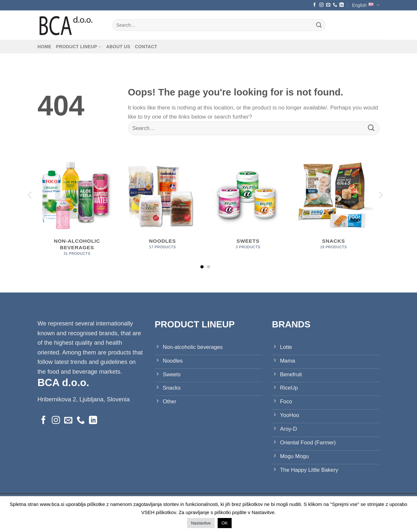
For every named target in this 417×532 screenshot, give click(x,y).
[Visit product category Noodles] (162, 206)
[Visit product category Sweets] (248, 206)
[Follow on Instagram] (321, 5)
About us (118, 47)
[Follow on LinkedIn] (342, 5)
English (366, 5)
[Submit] (319, 25)
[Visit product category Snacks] (333, 206)
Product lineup (79, 47)
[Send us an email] (328, 5)
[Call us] (335, 5)
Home (44, 47)
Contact (146, 47)
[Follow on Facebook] (315, 5)
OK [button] (225, 523)
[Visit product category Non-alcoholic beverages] (77, 209)
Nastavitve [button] (201, 523)
